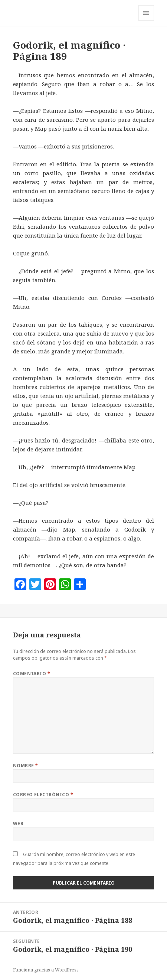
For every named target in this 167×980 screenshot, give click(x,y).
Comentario (32, 674)
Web (18, 824)
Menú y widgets (146, 21)
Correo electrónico (43, 795)
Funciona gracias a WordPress (46, 970)
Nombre (26, 766)
